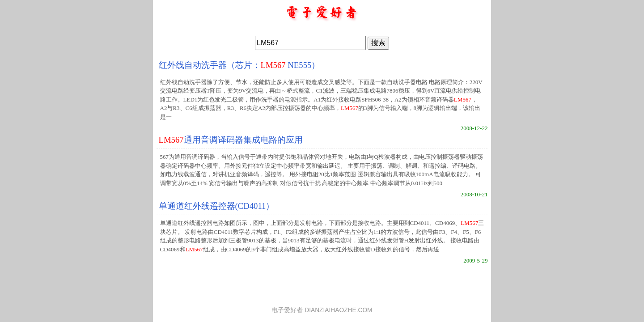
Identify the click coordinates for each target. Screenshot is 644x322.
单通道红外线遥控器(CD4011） (217, 206)
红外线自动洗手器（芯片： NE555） (239, 65)
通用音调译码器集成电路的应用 (231, 140)
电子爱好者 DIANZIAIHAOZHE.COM (322, 310)
